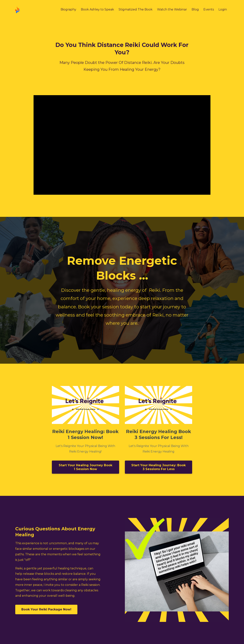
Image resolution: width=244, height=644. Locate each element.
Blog (195, 9)
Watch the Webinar (172, 9)
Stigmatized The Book (136, 9)
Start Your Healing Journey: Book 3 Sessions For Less (159, 467)
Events (209, 9)
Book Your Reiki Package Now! (46, 609)
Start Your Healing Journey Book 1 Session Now (85, 467)
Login (223, 9)
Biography (68, 9)
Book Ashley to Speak (97, 9)
